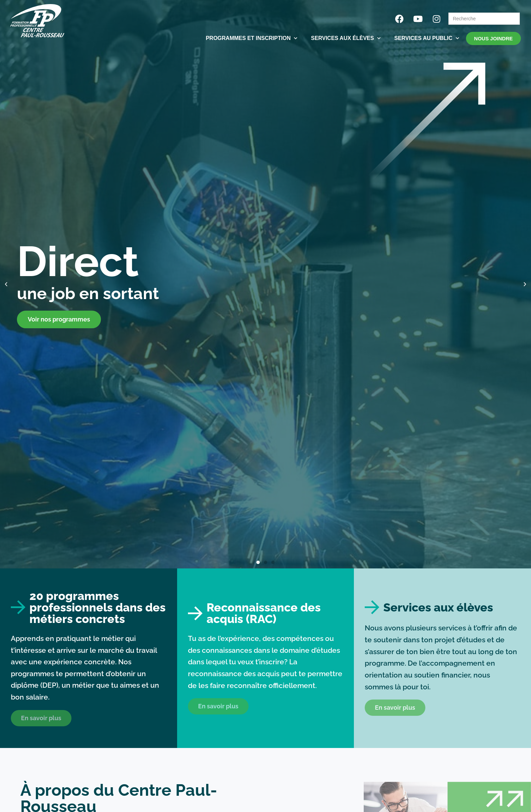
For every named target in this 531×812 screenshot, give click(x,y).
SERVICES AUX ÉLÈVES (346, 38)
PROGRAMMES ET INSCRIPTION (252, 38)
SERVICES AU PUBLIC (427, 38)
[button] (6, 284)
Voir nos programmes (59, 319)
